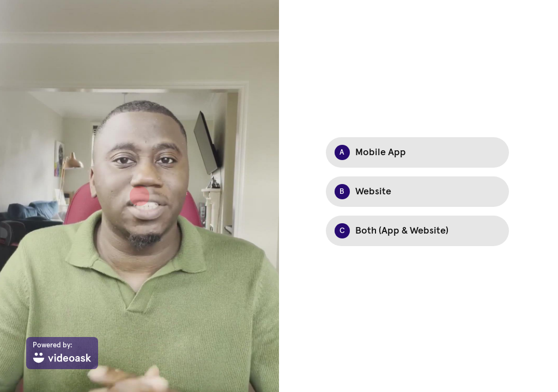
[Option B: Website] (417, 192)
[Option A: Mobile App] (417, 152)
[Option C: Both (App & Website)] (417, 231)
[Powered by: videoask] (62, 353)
